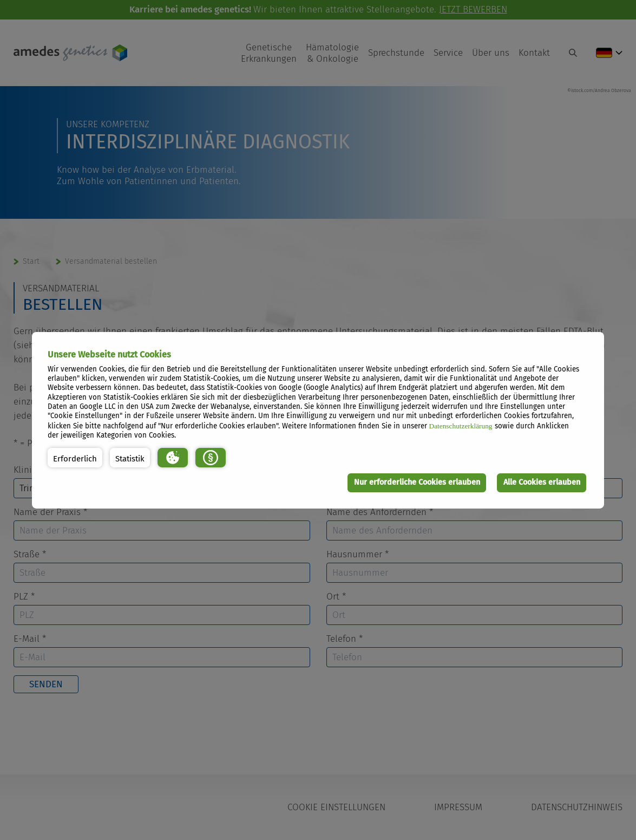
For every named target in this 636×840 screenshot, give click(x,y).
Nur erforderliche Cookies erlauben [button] (417, 482)
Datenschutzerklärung (461, 426)
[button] (75, 458)
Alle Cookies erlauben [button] (542, 482)
